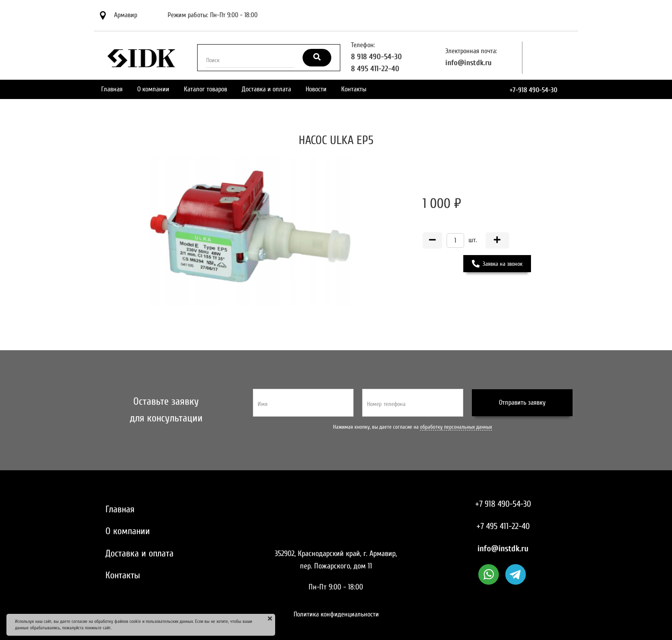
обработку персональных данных (456, 427)
